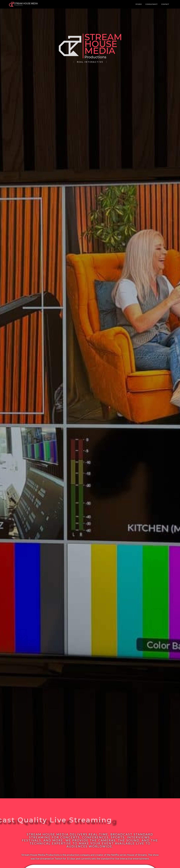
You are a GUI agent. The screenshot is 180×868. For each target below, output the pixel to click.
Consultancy (151, 4)
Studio (139, 4)
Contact (165, 4)
